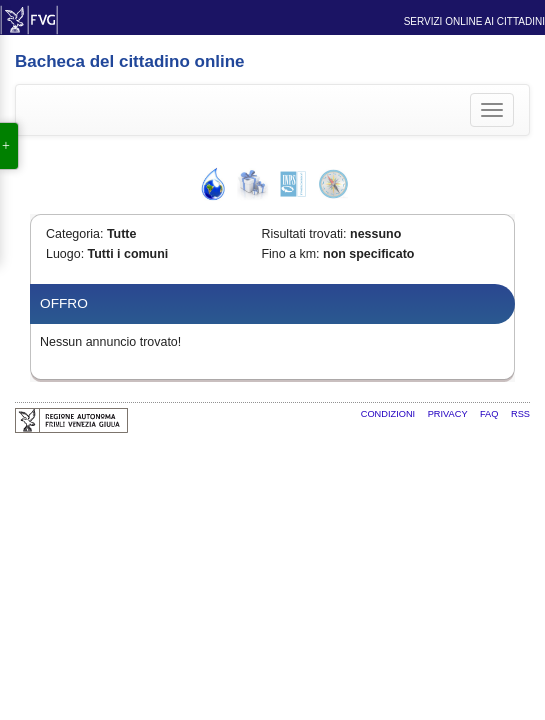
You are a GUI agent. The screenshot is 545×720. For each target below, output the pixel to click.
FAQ (490, 414)
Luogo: (65, 254)
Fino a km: (290, 254)
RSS (520, 414)
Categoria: (74, 234)
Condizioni (389, 414)
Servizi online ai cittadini (474, 21)
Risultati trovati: (303, 234)
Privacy (449, 414)
